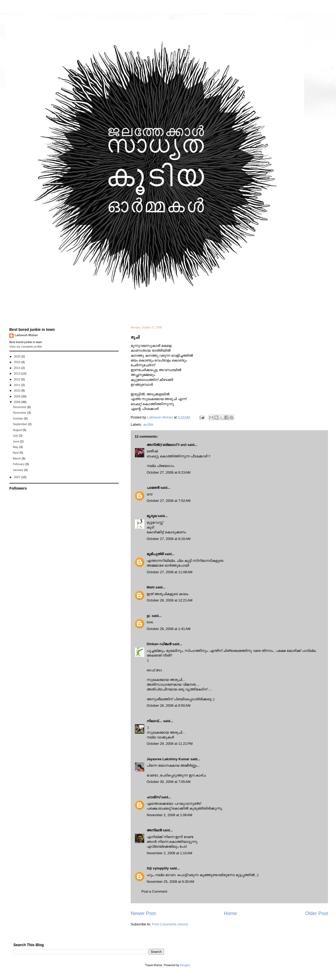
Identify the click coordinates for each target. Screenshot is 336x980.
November (20, 413)
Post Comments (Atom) (170, 924)
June (16, 441)
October (18, 418)
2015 (18, 362)
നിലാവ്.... (154, 721)
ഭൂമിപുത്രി (155, 554)
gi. (149, 616)
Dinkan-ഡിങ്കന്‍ (159, 644)
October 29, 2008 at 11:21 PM (170, 744)
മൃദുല (152, 516)
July (16, 436)
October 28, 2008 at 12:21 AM (170, 600)
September (20, 424)
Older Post (317, 913)
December (20, 407)
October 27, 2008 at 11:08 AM (170, 572)
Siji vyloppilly (158, 868)
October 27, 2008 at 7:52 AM (169, 501)
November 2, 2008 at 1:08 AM (169, 815)
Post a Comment (154, 891)
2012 (18, 379)
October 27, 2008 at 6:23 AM (169, 472)
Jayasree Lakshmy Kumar (168, 759)
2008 (18, 402)
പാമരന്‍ (153, 488)
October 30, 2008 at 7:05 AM (169, 782)
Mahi (151, 587)
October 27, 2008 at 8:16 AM (169, 539)
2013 (18, 373)
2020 (18, 356)
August (18, 430)
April (16, 453)
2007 (18, 477)
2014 (18, 368)
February (19, 464)
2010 (18, 391)
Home (231, 913)
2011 (18, 385)
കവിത (148, 424)
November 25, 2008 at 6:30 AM (170, 882)
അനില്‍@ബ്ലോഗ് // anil (167, 445)
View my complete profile (26, 347)
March (17, 458)
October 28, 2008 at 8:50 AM (169, 705)
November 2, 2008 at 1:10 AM (169, 853)
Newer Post (143, 913)
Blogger (185, 965)
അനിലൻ (154, 830)
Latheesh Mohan (26, 335)
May (16, 447)
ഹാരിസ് (153, 797)
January (18, 470)
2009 (18, 396)
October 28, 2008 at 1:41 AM (169, 629)
